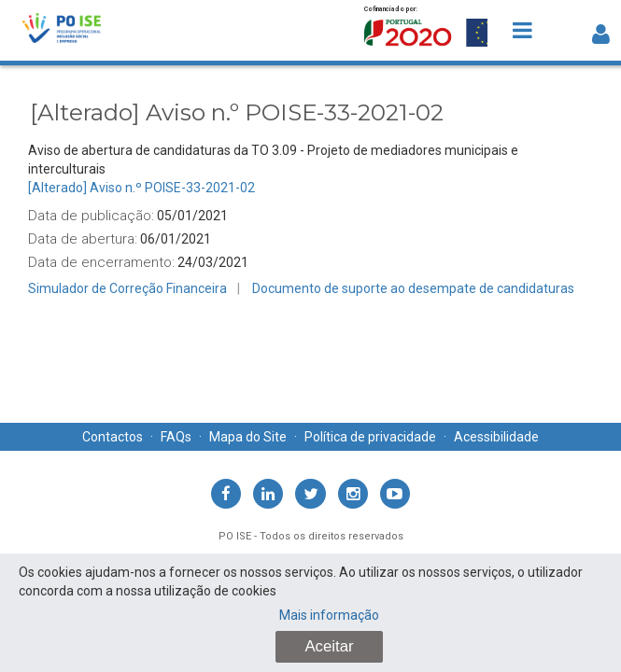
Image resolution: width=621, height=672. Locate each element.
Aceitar (329, 646)
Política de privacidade (370, 437)
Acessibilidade (496, 437)
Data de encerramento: (101, 262)
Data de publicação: (91, 216)
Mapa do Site (248, 437)
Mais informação (329, 615)
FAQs (176, 437)
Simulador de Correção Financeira (127, 288)
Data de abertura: (83, 239)
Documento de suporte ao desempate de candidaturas (413, 288)
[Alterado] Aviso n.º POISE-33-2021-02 (141, 188)
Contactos (113, 437)
